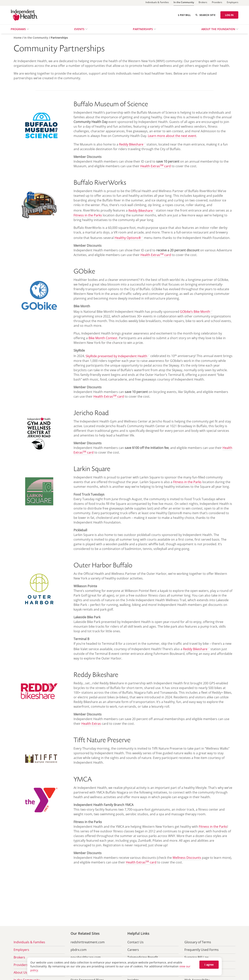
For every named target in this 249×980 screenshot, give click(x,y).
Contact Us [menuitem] (135, 942)
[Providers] (217, 3)
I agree (209, 965)
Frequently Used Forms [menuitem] (202, 950)
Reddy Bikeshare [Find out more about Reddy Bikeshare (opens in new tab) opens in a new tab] (131, 144)
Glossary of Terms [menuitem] (198, 942)
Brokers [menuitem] (19, 957)
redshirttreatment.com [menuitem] (88, 942)
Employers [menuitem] (21, 950)
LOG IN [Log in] (229, 15)
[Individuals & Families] (157, 3)
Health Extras (91, 724)
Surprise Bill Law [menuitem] (196, 957)
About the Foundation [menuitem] (219, 29)
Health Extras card (156, 166)
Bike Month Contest (103, 338)
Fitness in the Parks (88, 215)
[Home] (18, 38)
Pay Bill (184, 15)
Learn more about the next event (172, 136)
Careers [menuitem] (133, 950)
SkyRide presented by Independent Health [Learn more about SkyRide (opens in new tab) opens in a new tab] (116, 356)
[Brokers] (203, 3)
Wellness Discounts (187, 858)
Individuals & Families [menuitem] (29, 942)
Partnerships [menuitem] (143, 29)
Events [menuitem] (80, 29)
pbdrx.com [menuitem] (79, 950)
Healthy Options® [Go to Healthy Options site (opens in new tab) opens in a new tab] (128, 238)
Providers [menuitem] (21, 965)
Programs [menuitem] (19, 29)
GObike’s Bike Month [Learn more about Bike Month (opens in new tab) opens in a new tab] (195, 312)
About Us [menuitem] (20, 972)
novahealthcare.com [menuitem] (86, 957)
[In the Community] (184, 3)
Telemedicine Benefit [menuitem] (143, 957)
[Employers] (233, 3)
